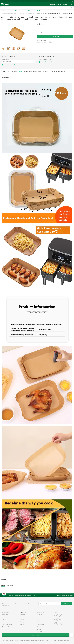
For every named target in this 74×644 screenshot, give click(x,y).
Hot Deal (22, 617)
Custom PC (63, 1)
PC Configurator (55, 1)
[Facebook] (57, 617)
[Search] (72, 8)
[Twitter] (61, 617)
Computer (6, 11)
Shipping (39, 629)
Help (72, 1)
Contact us (70, 595)
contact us (20, 71)
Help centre (62, 595)
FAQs (38, 619)
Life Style (17, 11)
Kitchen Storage (29, 13)
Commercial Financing (7, 627)
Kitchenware (21, 13)
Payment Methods (41, 624)
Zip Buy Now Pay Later (7, 624)
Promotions (48, 1)
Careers (4, 619)
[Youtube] (61, 621)
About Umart (5, 615)
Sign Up (66, 4)
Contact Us (40, 632)
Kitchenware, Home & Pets (11, 13)
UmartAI (28, 11)
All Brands (22, 624)
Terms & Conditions (58, 640)
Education (39, 11)
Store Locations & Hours (8, 617)
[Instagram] (57, 625)
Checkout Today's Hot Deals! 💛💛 (9, 1)
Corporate (50, 11)
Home (2, 13)
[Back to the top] (71, 635)
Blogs (68, 1)
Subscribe (67, 604)
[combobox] (37, 8)
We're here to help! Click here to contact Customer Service (22, 595)
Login (62, 4)
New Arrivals (22, 619)
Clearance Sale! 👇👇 (23, 1)
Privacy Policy (67, 640)
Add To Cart (55, 37)
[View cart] (70, 4)
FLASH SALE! (31, 1)
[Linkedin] (61, 625)
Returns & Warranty (41, 627)
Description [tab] (5, 78)
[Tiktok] (57, 621)
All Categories (23, 622)
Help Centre (40, 622)
